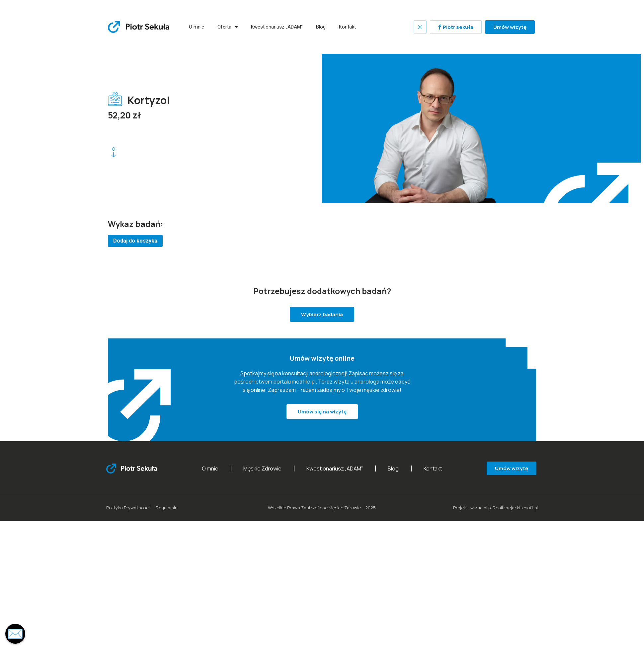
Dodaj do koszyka (135, 241)
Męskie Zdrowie (262, 469)
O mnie (197, 27)
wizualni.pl (481, 508)
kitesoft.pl (527, 508)
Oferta (228, 27)
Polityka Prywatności (128, 508)
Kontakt (347, 27)
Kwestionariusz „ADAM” (277, 27)
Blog (321, 27)
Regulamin (167, 508)
